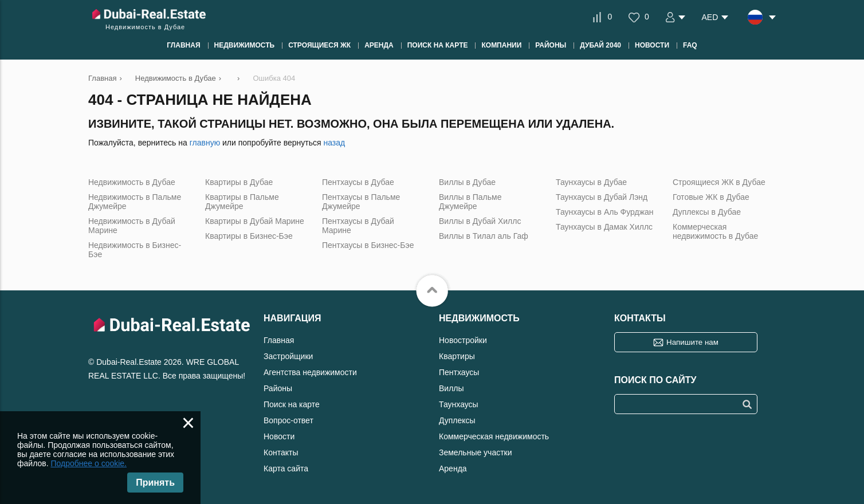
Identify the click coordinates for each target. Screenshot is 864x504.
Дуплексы (457, 420)
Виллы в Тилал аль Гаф (484, 236)
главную (205, 143)
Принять (155, 483)
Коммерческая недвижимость (494, 436)
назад (334, 143)
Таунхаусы (459, 404)
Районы (278, 388)
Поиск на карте (292, 404)
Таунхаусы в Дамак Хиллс (604, 227)
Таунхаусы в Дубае (591, 182)
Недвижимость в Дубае (132, 182)
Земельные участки (476, 452)
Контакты (281, 452)
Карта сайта (286, 468)
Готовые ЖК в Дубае (711, 197)
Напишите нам (692, 342)
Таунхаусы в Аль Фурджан (605, 212)
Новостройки (463, 340)
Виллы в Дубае (467, 182)
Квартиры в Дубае (239, 182)
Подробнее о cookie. (89, 463)
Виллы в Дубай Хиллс (480, 221)
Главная (279, 340)
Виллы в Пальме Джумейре (470, 202)
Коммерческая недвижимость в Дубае (715, 231)
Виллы (451, 388)
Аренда (453, 468)
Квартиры (457, 356)
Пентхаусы (459, 372)
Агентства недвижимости (310, 372)
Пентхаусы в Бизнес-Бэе (368, 245)
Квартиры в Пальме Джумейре (242, 202)
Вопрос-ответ (288, 420)
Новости (279, 436)
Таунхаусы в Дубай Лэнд (602, 197)
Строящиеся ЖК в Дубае (719, 182)
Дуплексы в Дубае (707, 212)
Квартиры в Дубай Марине (255, 221)
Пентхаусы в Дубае (358, 182)
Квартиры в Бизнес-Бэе (249, 236)
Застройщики (288, 356)
